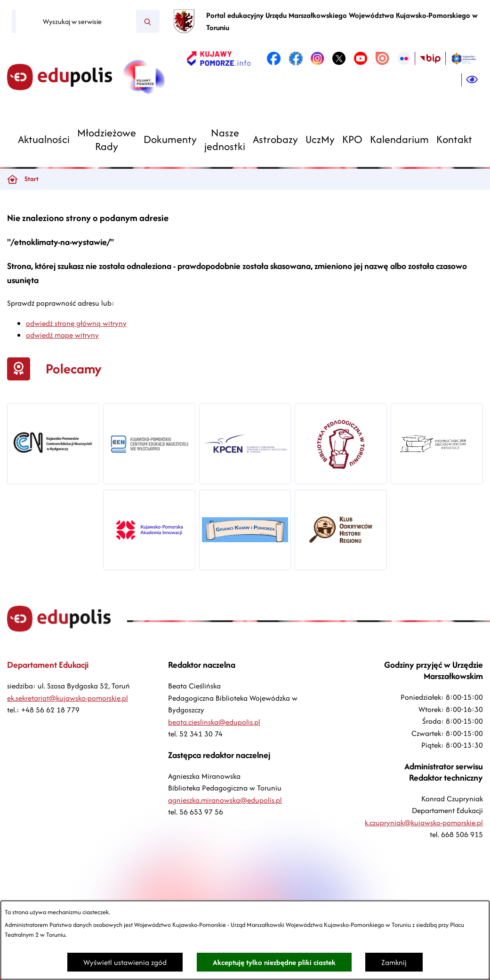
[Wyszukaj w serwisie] (76, 22)
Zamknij (394, 962)
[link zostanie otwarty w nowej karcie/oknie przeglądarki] (219, 58)
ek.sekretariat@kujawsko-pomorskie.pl (68, 698)
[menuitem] (44, 139)
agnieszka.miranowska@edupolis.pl (225, 800)
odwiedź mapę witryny (62, 335)
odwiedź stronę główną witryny (76, 323)
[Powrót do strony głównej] (12, 179)
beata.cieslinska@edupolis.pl (214, 722)
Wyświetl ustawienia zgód (125, 962)
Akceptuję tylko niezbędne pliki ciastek (274, 962)
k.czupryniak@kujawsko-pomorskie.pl (424, 823)
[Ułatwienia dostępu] (472, 80)
